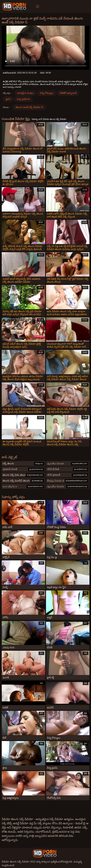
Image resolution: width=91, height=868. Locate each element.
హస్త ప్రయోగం (23, 99)
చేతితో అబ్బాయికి (68, 93)
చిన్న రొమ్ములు (47, 93)
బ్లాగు (8, 99)
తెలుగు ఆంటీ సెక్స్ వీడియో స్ (29, 107)
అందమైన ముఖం (25, 93)
